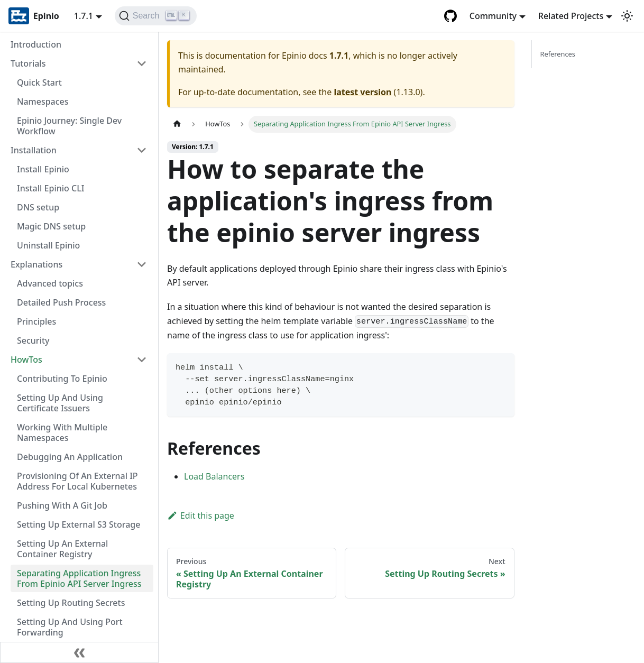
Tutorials (28, 63)
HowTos (26, 360)
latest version (362, 92)
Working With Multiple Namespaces (62, 432)
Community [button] (493, 16)
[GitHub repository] (450, 16)
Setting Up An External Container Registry (62, 549)
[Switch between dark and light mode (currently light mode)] (627, 16)
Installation (34, 150)
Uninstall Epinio (48, 245)
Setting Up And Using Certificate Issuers (60, 403)
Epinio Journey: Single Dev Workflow (69, 126)
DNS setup (38, 207)
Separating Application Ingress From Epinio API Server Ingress (79, 578)
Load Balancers (214, 476)
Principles (36, 321)
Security (33, 340)
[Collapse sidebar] (79, 652)
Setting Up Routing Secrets (71, 603)
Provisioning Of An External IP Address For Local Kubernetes (77, 481)
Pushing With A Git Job (62, 505)
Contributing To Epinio (62, 379)
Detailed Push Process (61, 302)
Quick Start (39, 82)
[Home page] (177, 124)
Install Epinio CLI (50, 188)
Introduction (36, 44)
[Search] (156, 16)
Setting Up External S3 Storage (79, 524)
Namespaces (43, 102)
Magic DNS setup (51, 226)
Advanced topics (50, 283)
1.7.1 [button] (84, 16)
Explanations (36, 264)
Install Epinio (43, 169)
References (558, 54)
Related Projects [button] (571, 16)
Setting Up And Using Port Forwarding (70, 627)
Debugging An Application (70, 457)
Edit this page (201, 515)
